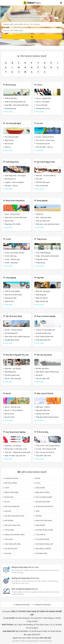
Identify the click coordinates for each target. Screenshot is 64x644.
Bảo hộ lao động (11, 483)
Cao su (40, 85)
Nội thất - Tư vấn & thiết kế (46, 175)
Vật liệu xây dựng (44, 355)
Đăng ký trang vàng (25, 567)
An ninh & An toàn (11, 478)
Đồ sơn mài (9, 144)
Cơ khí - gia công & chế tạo (14, 253)
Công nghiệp (11, 278)
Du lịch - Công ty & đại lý (45, 137)
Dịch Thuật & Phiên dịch (45, 336)
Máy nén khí (9, 301)
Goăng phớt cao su (43, 108)
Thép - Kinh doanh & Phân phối (47, 256)
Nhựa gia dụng (10, 108)
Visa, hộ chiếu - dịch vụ (44, 147)
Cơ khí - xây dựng (11, 263)
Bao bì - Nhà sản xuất (13, 407)
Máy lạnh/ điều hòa (43, 410)
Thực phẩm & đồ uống (12, 544)
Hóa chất (8, 511)
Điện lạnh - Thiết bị (43, 407)
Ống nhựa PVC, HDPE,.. (13, 224)
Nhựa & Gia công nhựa (15, 201)
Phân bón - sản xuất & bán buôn (48, 224)
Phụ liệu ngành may (12, 375)
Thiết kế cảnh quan (43, 182)
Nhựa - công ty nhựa (12, 214)
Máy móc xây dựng (43, 291)
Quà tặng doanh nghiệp (15, 432)
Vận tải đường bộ (11, 333)
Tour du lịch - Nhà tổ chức (45, 140)
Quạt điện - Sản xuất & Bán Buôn (17, 105)
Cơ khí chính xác (11, 256)
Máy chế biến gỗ (42, 301)
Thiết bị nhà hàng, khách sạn (15, 102)
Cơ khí (8, 239)
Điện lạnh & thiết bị (45, 393)
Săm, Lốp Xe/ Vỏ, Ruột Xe (45, 452)
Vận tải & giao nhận (14, 316)
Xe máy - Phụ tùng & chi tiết (46, 449)
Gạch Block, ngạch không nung (47, 372)
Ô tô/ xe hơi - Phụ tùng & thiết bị (48, 446)
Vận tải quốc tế (10, 179)
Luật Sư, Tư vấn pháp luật (45, 330)
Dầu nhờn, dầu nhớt (43, 456)
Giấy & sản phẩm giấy (12, 506)
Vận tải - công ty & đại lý (14, 330)
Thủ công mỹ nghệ (13, 123)
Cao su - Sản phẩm (43, 102)
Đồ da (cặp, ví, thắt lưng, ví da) (16, 449)
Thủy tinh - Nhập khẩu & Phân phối (18, 452)
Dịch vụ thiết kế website (25, 589)
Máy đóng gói (41, 295)
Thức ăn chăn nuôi (43, 221)
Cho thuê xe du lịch (43, 144)
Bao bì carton (10, 417)
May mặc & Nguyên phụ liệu (17, 355)
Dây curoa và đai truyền (13, 295)
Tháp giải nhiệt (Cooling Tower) (47, 417)
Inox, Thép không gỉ (43, 253)
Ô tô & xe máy (43, 432)
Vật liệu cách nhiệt (43, 414)
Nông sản (39, 214)
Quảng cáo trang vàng (25, 578)
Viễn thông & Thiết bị (43, 549)
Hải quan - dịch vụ (11, 185)
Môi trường (9, 520)
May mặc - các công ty (13, 368)
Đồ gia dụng (11, 85)
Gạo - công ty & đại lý (44, 217)
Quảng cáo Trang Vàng (43, 605)
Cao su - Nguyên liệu (43, 98)
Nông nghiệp (42, 201)
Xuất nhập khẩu (12, 162)
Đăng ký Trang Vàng (23, 605)
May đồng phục (10, 372)
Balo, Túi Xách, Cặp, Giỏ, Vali (15, 456)
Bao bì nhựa (9, 221)
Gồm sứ (8, 147)
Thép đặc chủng (42, 259)
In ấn (37, 511)
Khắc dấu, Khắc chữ (43, 340)
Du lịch (40, 123)
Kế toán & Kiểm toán (43, 333)
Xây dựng (8, 553)
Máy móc (40, 278)
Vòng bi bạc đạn (11, 298)
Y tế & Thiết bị (40, 535)
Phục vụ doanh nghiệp (46, 316)
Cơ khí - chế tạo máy (12, 259)
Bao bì (8, 393)
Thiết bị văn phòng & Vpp (44, 544)
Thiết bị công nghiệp (12, 291)
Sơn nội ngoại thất (43, 378)
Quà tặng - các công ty (13, 446)
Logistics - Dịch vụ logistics (14, 182)
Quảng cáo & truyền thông (14, 535)
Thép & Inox (42, 239)
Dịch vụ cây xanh (42, 185)
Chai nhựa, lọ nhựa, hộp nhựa (16, 217)
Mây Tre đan (9, 140)
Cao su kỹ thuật (42, 105)
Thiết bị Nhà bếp (11, 98)
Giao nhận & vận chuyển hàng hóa (17, 336)
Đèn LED (39, 179)
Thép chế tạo (41, 263)
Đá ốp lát (39, 375)
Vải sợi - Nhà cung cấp (13, 378)
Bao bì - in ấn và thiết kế (14, 410)
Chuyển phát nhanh (12, 340)
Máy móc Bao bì (42, 298)
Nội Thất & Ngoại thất (46, 162)
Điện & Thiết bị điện (11, 492)
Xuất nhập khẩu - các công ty (15, 175)
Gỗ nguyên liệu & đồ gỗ (44, 506)
